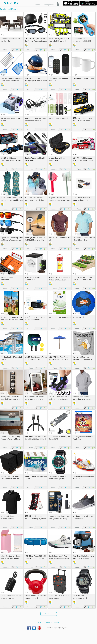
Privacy (48, 623)
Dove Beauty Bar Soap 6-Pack (60, 317)
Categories (49, 4)
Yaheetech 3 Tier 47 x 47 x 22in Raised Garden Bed (82, 279)
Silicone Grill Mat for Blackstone (8, 279)
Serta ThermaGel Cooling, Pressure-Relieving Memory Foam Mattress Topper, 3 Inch (12, 439)
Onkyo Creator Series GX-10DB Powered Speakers (10, 478)
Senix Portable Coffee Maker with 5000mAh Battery (84, 557)
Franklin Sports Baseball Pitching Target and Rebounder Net (35, 519)
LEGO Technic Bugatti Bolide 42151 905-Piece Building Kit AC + (82, 121)
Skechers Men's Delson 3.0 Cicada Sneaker (83, 517)
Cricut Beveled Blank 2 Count (83, 78)
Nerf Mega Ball (78, 317)
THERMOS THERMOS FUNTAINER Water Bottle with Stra (59, 280)
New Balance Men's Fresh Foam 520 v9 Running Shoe (59, 557)
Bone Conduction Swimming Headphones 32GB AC (35, 119)
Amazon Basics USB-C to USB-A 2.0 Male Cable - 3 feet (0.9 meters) (36, 439)
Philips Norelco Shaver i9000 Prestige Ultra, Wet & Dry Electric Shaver (59, 518)
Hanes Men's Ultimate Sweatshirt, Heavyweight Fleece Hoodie (82, 399)
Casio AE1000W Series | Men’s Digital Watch (82, 597)
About (40, 623)
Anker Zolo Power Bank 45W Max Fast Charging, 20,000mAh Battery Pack (11, 598)
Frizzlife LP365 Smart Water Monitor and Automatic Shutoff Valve (35, 320)
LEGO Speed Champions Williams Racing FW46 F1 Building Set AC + (11, 160)
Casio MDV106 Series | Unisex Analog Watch (57, 478)
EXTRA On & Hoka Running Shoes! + (83, 199)
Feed (57, 623)
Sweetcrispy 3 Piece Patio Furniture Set (10, 40)
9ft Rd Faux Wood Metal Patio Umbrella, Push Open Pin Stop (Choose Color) (60, 359)
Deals (38, 4)
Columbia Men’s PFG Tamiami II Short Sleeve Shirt (84, 239)
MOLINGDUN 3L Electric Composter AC (33, 279)
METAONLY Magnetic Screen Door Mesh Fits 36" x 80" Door (12, 318)
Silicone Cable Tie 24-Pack (58, 118)
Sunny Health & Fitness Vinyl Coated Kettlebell (35, 597)
